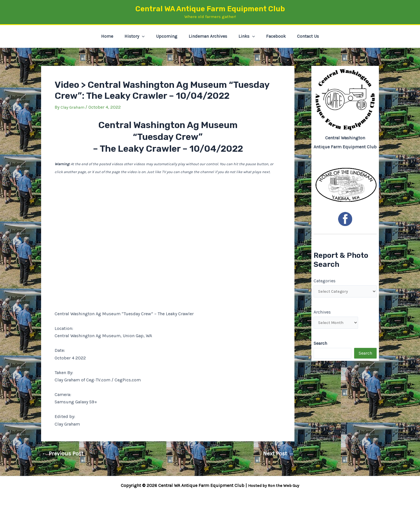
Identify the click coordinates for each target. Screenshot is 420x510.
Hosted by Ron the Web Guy (274, 485)
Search (365, 355)
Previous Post (62, 454)
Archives (322, 313)
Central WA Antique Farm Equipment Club (210, 9)
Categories (325, 280)
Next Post (278, 454)
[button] (146, 36)
